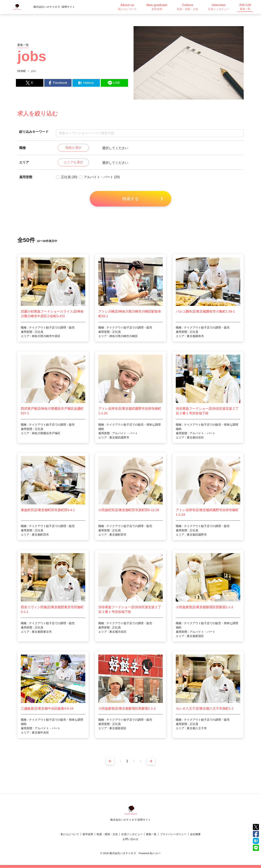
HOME (22, 71)
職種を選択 (73, 148)
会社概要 (195, 834)
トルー (157, 853)
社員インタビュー (132, 834)
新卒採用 (88, 834)
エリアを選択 (73, 163)
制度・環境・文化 (107, 834)
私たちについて (70, 834)
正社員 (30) (69, 177)
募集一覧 (151, 834)
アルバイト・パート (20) (102, 177)
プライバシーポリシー (173, 834)
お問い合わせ (130, 839)
